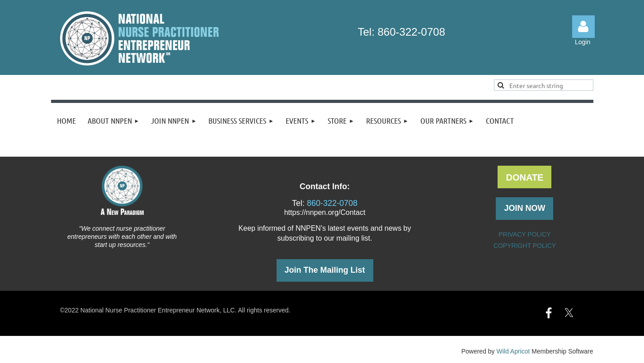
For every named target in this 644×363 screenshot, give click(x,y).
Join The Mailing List (325, 270)
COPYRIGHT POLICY (525, 246)
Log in (583, 27)
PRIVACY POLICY (524, 234)
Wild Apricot (513, 351)
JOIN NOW (524, 208)
